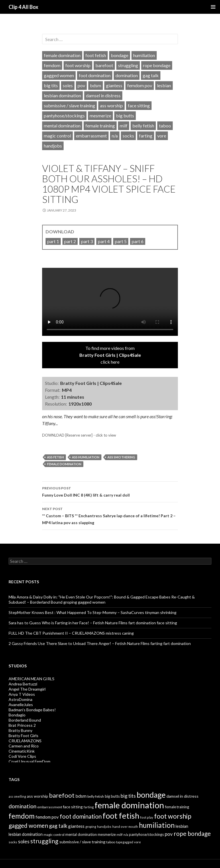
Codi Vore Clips (22, 756)
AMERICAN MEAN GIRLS (32, 679)
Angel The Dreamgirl (27, 689)
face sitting (139, 105)
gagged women (59, 75)
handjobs (53, 146)
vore (162, 136)
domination (127, 75)
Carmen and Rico (24, 746)
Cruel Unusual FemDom (30, 761)
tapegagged (125, 842)
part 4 (104, 241)
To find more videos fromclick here (110, 355)
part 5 (121, 241)
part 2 (70, 241)
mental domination (62, 126)
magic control (57, 136)
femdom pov (140, 85)
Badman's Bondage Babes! (32, 710)
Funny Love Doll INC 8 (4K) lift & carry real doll (110, 491)
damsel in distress (103, 95)
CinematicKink (22, 751)
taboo (165, 126)
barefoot (104, 65)
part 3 (87, 241)
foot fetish (96, 55)
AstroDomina (20, 699)
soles (68, 85)
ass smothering (121, 457)
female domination (62, 55)
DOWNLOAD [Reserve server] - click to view (79, 435)
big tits (51, 85)
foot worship (78, 65)
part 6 (138, 241)
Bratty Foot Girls (23, 736)
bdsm (96, 85)
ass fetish (55, 457)
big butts (125, 116)
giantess (114, 85)
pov (81, 85)
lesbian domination (62, 95)
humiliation (144, 55)
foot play (147, 817)
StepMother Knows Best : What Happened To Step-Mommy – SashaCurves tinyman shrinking (93, 612)
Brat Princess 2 (22, 725)
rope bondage (157, 65)
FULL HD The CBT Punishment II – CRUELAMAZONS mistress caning (71, 633)
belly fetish (143, 126)
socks (128, 136)
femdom (52, 65)
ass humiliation (86, 457)
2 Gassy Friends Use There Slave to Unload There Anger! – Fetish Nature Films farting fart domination (100, 643)
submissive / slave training (69, 105)
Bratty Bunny (20, 730)
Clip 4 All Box (23, 7)
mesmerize (100, 116)
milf (124, 126)
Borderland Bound (25, 720)
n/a (115, 136)
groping (91, 827)
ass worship (111, 105)
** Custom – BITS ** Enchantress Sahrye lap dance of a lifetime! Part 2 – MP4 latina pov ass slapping (110, 515)
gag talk (151, 75)
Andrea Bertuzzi (23, 684)
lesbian (164, 85)
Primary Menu (213, 7)
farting (146, 136)
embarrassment (91, 136)
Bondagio (17, 715)
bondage (120, 55)
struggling (128, 65)
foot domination (95, 75)
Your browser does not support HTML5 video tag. (110, 302)
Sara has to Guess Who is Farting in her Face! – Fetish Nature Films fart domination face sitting (93, 623)
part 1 (53, 241)
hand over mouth (125, 827)
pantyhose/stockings (64, 116)
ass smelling (17, 796)
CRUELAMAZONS (25, 741)
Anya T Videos (22, 694)
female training (100, 126)
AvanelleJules (21, 705)
